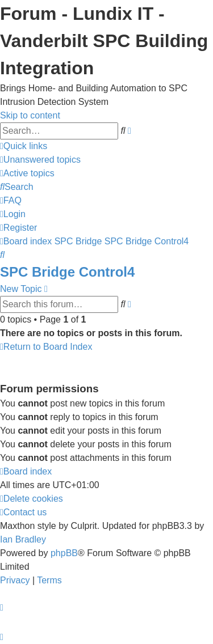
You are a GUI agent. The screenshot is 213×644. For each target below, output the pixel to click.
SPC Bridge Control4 (67, 272)
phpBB (64, 553)
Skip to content (30, 115)
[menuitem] (40, 160)
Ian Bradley (23, 539)
